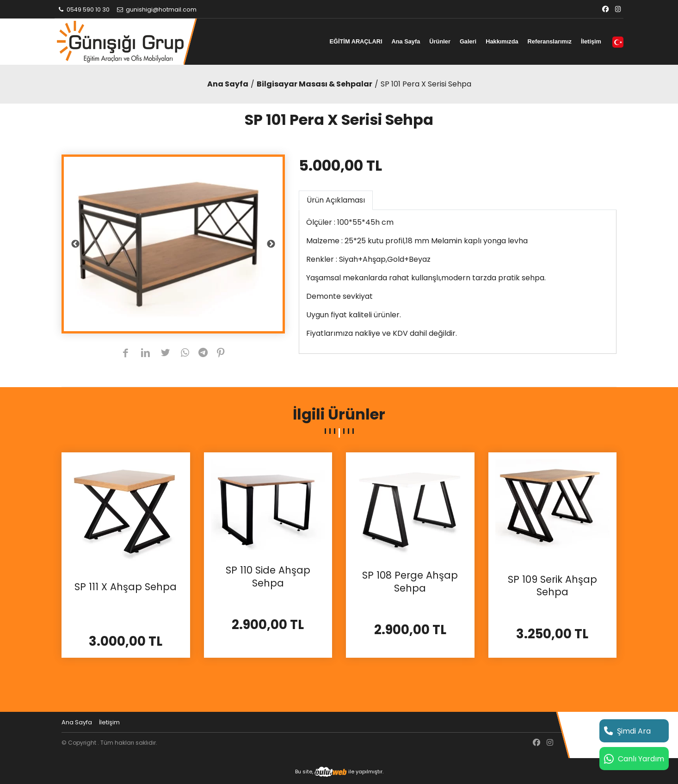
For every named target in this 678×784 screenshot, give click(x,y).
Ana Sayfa (406, 41)
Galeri (468, 41)
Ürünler (440, 41)
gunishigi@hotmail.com (156, 9)
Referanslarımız (550, 41)
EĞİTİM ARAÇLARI (356, 41)
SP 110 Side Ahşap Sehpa (268, 577)
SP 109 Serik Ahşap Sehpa (552, 586)
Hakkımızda (502, 41)
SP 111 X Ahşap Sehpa (126, 587)
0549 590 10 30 (83, 9)
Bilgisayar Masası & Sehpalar (314, 84)
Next (271, 244)
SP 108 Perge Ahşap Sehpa (410, 582)
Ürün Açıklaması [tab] (336, 200)
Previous (75, 244)
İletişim (591, 41)
